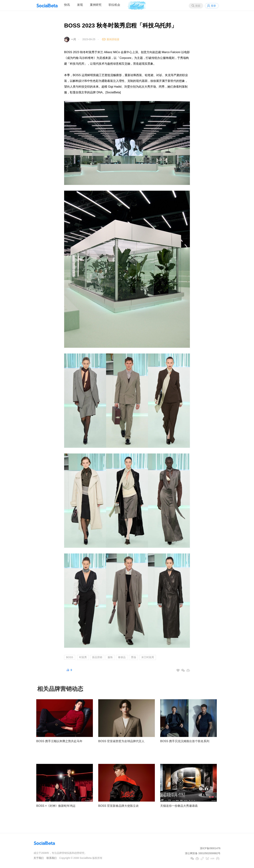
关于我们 (39, 858)
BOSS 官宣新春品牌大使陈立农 (118, 806)
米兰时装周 (148, 657)
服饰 (110, 657)
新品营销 (97, 657)
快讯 (67, 5)
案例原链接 (113, 39)
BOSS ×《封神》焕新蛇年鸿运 (56, 806)
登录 (213, 6)
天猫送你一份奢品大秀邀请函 (179, 806)
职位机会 (114, 5)
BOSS (70, 657)
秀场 (133, 657)
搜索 (198, 6)
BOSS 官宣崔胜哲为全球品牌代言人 (121, 741)
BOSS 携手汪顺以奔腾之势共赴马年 (59, 741)
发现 (80, 5)
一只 (73, 39)
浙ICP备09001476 (210, 848)
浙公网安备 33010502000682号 (203, 853)
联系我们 (52, 858)
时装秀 (83, 657)
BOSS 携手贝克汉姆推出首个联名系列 (185, 741)
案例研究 (96, 5)
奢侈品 (122, 657)
